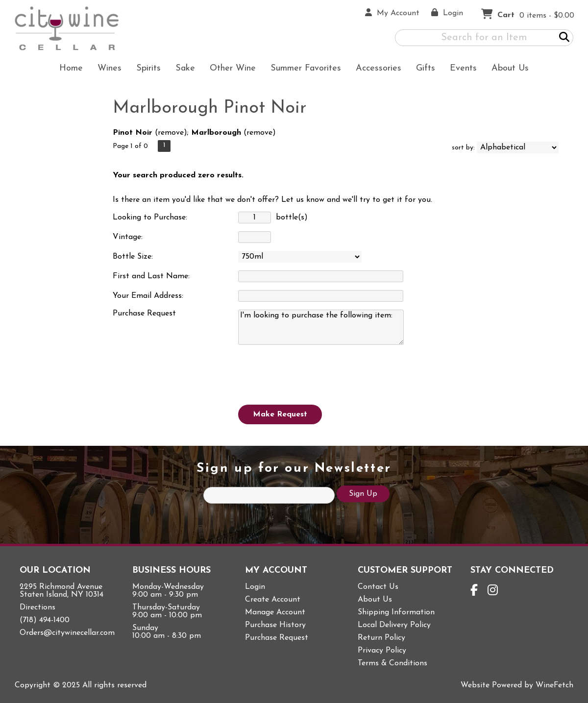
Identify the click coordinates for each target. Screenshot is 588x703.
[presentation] (313, 374)
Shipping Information (396, 612)
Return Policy (381, 638)
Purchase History (275, 625)
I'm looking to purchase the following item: (321, 327)
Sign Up (363, 494)
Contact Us (378, 587)
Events (463, 68)
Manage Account (275, 612)
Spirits (145, 69)
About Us (507, 69)
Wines (106, 69)
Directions (37, 607)
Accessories (375, 69)
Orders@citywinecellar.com (67, 633)
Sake (185, 68)
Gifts (422, 69)
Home (71, 68)
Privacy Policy (382, 651)
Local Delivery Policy (394, 625)
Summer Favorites (303, 69)
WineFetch (554, 685)
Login (255, 587)
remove (171, 133)
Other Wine (230, 69)
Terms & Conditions (392, 663)
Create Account (273, 600)
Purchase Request (277, 638)
